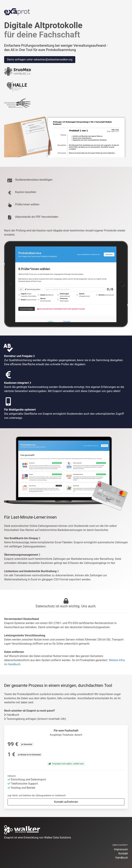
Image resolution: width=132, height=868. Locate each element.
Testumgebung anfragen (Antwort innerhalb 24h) (35, 719)
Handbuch (12, 715)
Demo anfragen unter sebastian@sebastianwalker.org (40, 59)
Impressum (121, 849)
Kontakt (123, 853)
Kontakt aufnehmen (66, 802)
